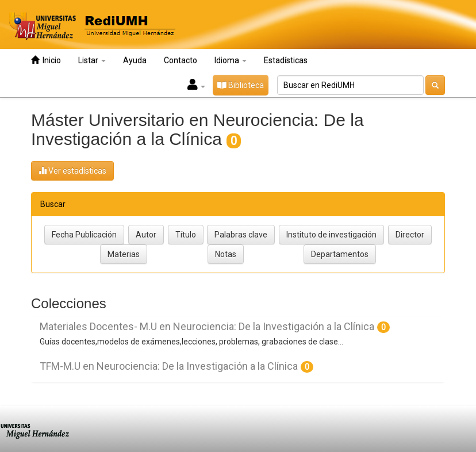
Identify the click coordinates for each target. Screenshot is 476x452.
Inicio (46, 60)
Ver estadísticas (72, 171)
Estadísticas (286, 60)
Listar (92, 60)
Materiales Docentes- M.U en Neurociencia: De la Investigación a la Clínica (207, 326)
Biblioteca (241, 85)
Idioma (231, 60)
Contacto (181, 60)
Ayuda (135, 60)
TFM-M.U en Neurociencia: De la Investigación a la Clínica (169, 366)
